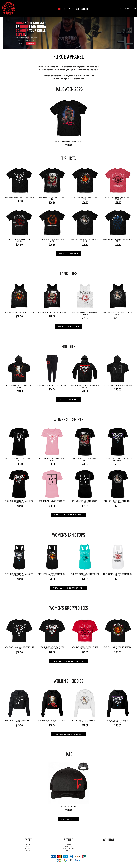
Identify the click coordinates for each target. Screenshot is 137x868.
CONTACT (28, 848)
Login (121, 9)
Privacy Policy (68, 846)
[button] (135, 9)
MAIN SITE (28, 850)
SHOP (28, 846)
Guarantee (68, 844)
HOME (28, 844)
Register (129, 9)
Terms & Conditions (68, 848)
